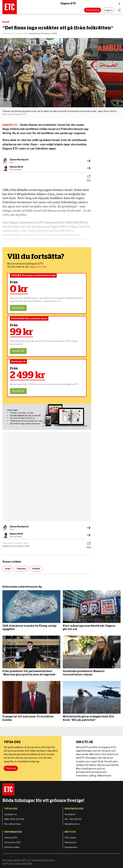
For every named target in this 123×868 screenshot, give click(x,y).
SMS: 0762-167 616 (14, 819)
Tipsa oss (11, 768)
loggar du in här (38, 267)
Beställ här (18, 308)
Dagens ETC (91, 3)
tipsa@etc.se (11, 814)
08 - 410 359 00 (73, 819)
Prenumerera (92, 10)
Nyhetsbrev (71, 842)
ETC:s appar (70, 838)
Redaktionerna (72, 824)
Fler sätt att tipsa (13, 824)
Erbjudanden (71, 847)
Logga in (108, 10)
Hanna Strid (16, 167)
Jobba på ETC (11, 838)
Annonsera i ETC (12, 842)
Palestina (21, 569)
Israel (6, 22)
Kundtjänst (70, 814)
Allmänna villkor (12, 847)
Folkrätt (36, 569)
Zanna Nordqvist (19, 160)
